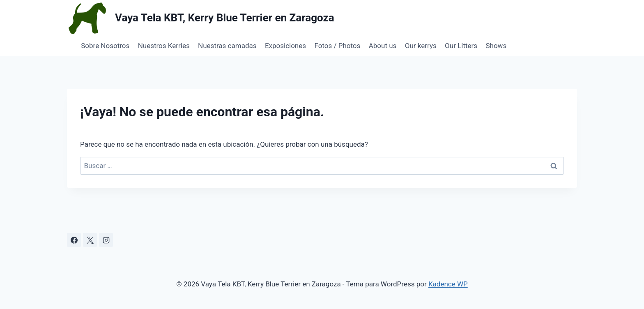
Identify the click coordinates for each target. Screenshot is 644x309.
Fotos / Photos (337, 46)
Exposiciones (285, 46)
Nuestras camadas (227, 46)
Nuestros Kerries (164, 46)
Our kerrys (421, 46)
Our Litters (461, 46)
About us (383, 46)
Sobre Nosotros (105, 46)
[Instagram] (106, 240)
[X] (90, 240)
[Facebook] (74, 240)
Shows (496, 46)
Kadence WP (448, 284)
